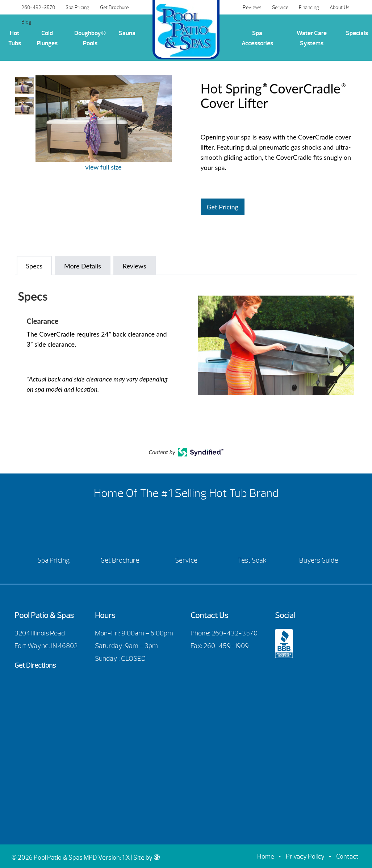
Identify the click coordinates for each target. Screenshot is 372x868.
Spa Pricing (78, 7)
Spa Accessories (257, 38)
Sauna (127, 33)
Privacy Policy (305, 857)
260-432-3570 (38, 7)
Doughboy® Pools (90, 38)
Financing (309, 7)
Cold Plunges (47, 38)
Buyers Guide (319, 560)
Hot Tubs (15, 38)
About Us (340, 7)
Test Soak (252, 560)
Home (266, 857)
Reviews (252, 7)
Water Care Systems (312, 38)
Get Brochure (114, 7)
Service (280, 7)
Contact (347, 857)
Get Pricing (223, 207)
